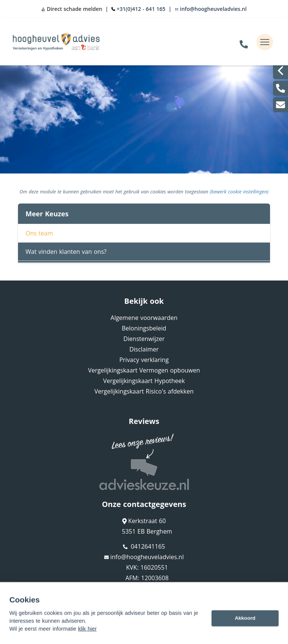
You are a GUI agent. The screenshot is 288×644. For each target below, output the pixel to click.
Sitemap (25, 601)
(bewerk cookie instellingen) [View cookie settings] (239, 192)
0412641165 (144, 546)
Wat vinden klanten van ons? (66, 252)
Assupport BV (63, 590)
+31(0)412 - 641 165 (141, 9)
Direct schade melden (72, 9)
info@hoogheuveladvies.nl (211, 9)
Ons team (39, 233)
